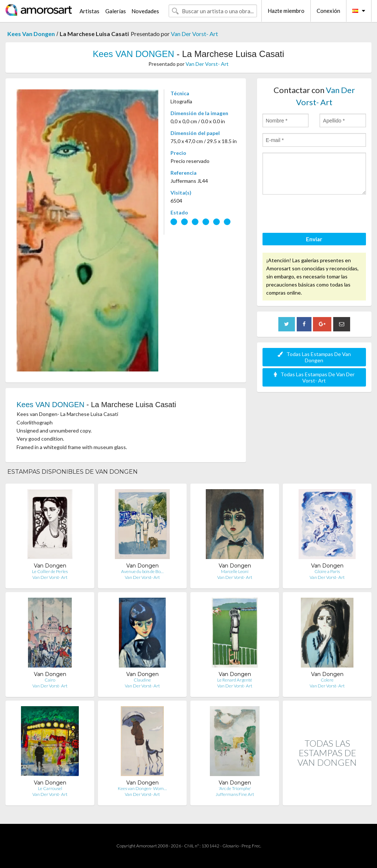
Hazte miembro (286, 11)
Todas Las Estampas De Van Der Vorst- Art (314, 377)
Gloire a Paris (327, 571)
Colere (327, 680)
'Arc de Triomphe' (235, 788)
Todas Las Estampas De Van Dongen (314, 357)
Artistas (89, 11)
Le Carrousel (50, 788)
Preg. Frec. (251, 846)
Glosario (230, 846)
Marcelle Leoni (235, 571)
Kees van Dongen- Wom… (142, 788)
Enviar (314, 239)
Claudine (142, 680)
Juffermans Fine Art (235, 794)
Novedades (145, 11)
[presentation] (318, 215)
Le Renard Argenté (235, 680)
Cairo (50, 680)
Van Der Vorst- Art (194, 34)
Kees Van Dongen (31, 34)
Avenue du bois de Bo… (142, 571)
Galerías (116, 11)
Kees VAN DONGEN (133, 54)
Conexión (328, 11)
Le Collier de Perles (50, 571)
